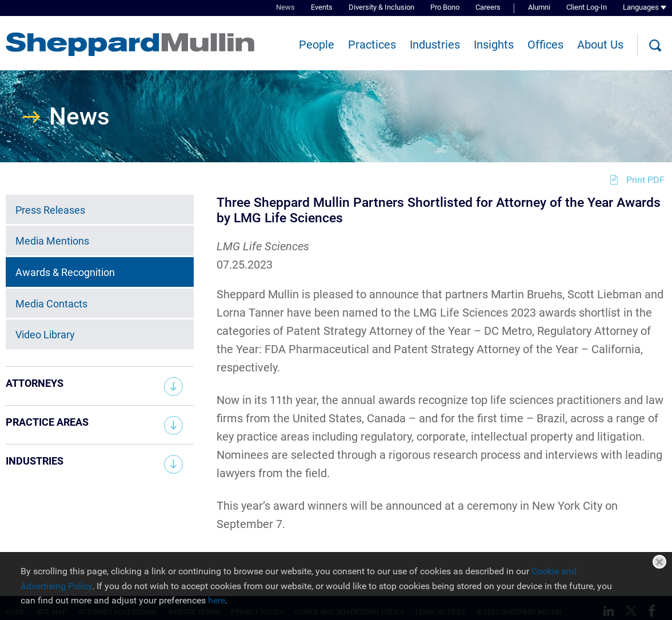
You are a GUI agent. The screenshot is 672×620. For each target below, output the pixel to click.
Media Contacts (51, 304)
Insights (494, 45)
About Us (600, 45)
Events (322, 7)
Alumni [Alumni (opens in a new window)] (539, 7)
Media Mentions (52, 241)
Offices (545, 45)
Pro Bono (445, 7)
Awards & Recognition (65, 272)
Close (659, 562)
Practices (372, 45)
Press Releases (50, 210)
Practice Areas (47, 422)
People (317, 45)
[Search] (655, 46)
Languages (641, 7)
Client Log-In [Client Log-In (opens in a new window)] (587, 7)
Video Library (45, 335)
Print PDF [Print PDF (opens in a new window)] (645, 180)
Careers (488, 7)
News (285, 7)
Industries (435, 45)
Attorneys (35, 383)
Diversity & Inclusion (381, 7)
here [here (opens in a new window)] (217, 600)
